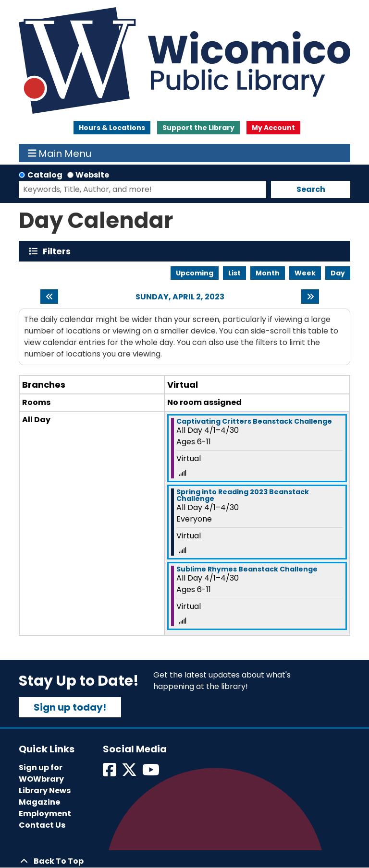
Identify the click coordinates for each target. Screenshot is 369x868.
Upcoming (195, 273)
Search (311, 189)
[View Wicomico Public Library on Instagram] (152, 773)
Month (268, 273)
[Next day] (310, 297)
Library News (45, 791)
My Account (273, 128)
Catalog (45, 175)
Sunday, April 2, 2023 (180, 297)
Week (305, 273)
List (234, 273)
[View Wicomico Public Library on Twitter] (130, 773)
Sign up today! (70, 707)
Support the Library (198, 128)
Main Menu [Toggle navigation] (60, 153)
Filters (59, 251)
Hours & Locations (112, 128)
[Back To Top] (184, 861)
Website (92, 175)
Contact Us (42, 825)
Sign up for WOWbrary (41, 773)
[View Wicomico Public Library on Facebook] (110, 773)
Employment (45, 814)
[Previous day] (49, 297)
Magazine (39, 802)
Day (338, 273)
